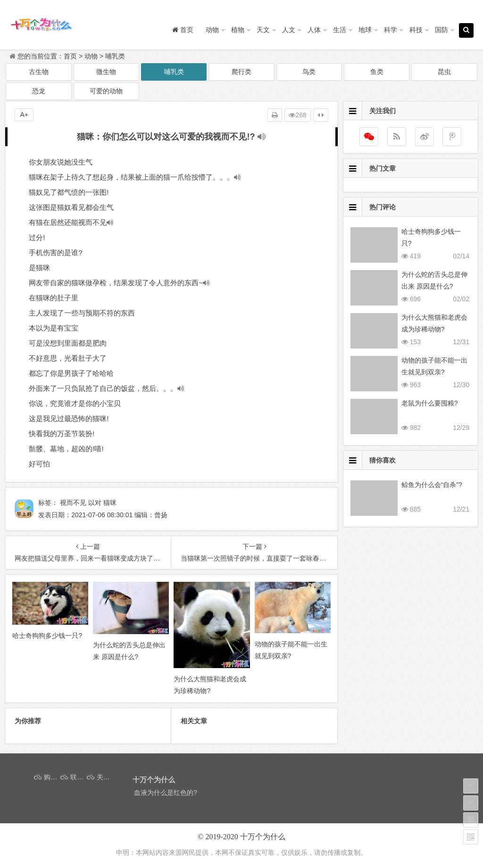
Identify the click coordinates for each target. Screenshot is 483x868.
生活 (340, 30)
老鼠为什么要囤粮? (430, 403)
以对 (95, 503)
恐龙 (39, 91)
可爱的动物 (106, 91)
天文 (263, 30)
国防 (441, 30)
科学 (391, 30)
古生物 (39, 72)
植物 (238, 30)
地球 (365, 30)
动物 (212, 30)
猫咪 (110, 503)
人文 (289, 30)
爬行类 (241, 72)
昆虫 (444, 72)
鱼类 (377, 72)
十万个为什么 (263, 837)
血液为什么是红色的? (166, 793)
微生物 (106, 72)
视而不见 (73, 503)
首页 (70, 56)
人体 (314, 30)
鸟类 (309, 72)
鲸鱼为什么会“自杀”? (432, 485)
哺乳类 (115, 56)
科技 (416, 30)
